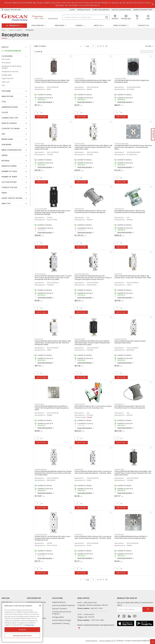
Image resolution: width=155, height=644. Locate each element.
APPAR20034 (79, 209)
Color (5, 112)
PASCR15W (79, 535)
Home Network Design (62, 620)
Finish (4, 193)
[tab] (14, 47)
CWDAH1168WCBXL (122, 144)
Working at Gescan (84, 10)
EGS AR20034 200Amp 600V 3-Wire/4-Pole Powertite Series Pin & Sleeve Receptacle (90, 212)
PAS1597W (118, 274)
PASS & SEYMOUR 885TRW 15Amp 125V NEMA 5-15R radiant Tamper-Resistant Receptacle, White (93, 81)
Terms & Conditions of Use (107, 641)
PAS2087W (39, 339)
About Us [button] (98, 25)
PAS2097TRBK (80, 339)
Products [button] (14, 26)
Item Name (6, 91)
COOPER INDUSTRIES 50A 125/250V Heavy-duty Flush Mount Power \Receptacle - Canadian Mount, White (133, 147)
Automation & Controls (36, 602)
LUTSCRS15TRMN (41, 209)
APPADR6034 (119, 209)
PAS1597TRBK (119, 469)
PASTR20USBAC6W (82, 274)
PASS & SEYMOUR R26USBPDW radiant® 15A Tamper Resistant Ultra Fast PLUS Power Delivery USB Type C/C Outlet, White (53, 473)
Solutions (58, 598)
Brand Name (7, 139)
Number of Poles (9, 171)
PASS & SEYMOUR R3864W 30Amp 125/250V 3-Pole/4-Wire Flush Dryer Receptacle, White (131, 537)
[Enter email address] (130, 609)
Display (5, 47)
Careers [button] (79, 25)
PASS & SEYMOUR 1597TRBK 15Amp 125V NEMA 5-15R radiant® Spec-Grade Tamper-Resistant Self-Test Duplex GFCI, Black (133, 473)
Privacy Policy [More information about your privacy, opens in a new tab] (30, 625)
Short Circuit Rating (12, 198)
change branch (53, 18)
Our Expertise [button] (38, 25)
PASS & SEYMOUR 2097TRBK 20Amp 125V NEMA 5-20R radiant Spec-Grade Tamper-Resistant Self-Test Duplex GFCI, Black (92, 343)
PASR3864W (119, 535)
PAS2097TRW (80, 144)
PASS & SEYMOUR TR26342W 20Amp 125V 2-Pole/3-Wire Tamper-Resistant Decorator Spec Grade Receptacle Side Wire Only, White (53, 278)
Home (4, 30)
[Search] (86, 17)
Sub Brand (7, 145)
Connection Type (10, 118)
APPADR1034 (119, 404)
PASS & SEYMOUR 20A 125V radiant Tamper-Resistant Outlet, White (131, 342)
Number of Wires (9, 177)
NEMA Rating (7, 96)
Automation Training (61, 623)
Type (4, 102)
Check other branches (45, 102)
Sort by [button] (148, 46)
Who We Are (7, 602)
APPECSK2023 (80, 404)
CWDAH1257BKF (120, 79)
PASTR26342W (40, 274)
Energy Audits (58, 617)
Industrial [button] (60, 25)
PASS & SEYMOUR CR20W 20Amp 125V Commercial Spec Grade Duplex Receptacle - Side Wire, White (93, 472)
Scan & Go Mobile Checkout (63, 605)
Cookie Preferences (91, 641)
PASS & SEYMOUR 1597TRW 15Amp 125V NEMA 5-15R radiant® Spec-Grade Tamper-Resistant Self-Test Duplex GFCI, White (53, 147)
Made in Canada (9, 123)
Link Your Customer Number (121, 10)
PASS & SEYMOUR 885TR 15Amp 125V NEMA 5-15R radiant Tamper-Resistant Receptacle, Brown (52, 81)
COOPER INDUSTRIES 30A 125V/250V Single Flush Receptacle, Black (132, 81)
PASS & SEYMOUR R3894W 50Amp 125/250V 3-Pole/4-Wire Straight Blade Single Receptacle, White (52, 408)
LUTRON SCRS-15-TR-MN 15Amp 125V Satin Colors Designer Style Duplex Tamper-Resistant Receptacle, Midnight (53, 212)
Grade (5, 155)
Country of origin (11, 129)
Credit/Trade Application (101, 10)
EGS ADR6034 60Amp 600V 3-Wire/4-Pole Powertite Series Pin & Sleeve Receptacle (130, 212)
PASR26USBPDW (41, 469)
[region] (22, 622)
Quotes (72, 10)
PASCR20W (79, 469)
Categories (7, 56)
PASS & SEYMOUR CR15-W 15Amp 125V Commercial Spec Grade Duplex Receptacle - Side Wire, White (93, 537)
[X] (40, 606)
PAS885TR (39, 79)
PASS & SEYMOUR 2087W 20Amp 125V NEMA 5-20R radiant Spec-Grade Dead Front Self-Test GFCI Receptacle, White (53, 343)
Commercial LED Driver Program (62, 613)
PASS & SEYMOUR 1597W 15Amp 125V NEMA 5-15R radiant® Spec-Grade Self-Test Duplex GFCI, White (133, 277)
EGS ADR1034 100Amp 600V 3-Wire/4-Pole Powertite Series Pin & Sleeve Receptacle (130, 407)
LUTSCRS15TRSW (41, 535)
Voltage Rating (9, 182)
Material (6, 161)
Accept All (22, 630)
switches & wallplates (16, 30)
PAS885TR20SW (121, 339)
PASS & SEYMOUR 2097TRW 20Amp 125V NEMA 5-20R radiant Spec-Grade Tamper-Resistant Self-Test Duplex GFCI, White (93, 147)
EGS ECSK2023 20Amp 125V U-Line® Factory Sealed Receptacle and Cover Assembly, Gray (93, 407)
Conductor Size (9, 187)
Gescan (6, 598)
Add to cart (41, 117)
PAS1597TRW (39, 144)
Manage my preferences (22, 635)
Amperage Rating (10, 107)
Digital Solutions (59, 602)
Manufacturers (9, 166)
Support (7, 10)
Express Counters (60, 609)
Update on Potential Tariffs (143, 10)
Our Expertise (34, 598)
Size (3, 134)
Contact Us (143, 25)
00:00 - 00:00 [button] (39, 19)
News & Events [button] (120, 25)
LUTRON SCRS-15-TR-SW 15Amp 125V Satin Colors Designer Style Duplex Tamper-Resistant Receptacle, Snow (53, 538)
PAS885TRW (79, 79)
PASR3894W (39, 404)
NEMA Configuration (11, 150)
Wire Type (6, 203)
